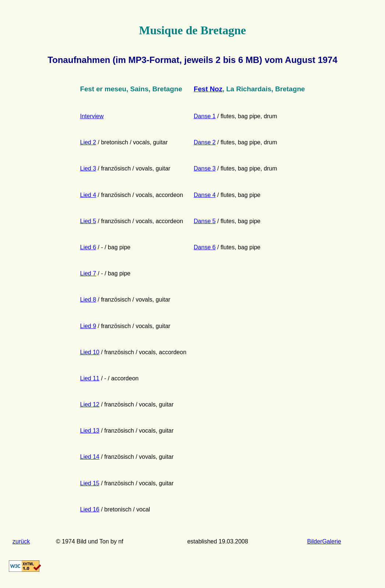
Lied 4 (88, 195)
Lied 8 (88, 300)
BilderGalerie (324, 541)
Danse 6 (205, 247)
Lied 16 (90, 509)
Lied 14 (90, 457)
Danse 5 (205, 221)
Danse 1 (205, 116)
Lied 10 (90, 352)
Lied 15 (90, 483)
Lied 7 (88, 273)
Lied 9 (88, 326)
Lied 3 (88, 168)
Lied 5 (88, 221)
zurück (21, 541)
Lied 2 (88, 142)
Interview (92, 116)
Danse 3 (205, 168)
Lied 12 (90, 404)
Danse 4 (205, 195)
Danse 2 (205, 142)
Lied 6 (88, 247)
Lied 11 (90, 378)
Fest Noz (208, 89)
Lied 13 (90, 431)
